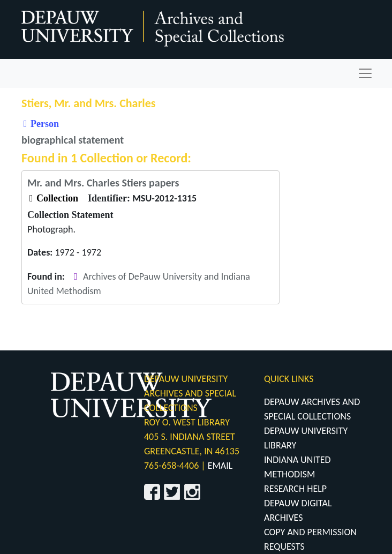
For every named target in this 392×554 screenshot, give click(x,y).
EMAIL (220, 466)
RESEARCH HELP (295, 489)
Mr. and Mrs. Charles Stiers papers (103, 183)
